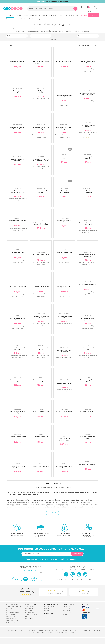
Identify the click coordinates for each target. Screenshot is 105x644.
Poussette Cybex (59, 633)
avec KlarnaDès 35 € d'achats (41, 531)
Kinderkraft (26, 495)
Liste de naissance (68, 606)
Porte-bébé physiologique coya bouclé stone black (41, 224)
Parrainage (66, 614)
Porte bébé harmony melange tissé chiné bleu (64, 383)
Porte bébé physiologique (32, 630)
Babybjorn (32, 492)
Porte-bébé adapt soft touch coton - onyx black (87, 94)
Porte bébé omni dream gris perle (18, 221)
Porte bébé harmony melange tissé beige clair (87, 319)
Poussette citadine (57, 630)
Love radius (50, 492)
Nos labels (47, 608)
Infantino (17, 495)
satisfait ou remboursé (64, 530)
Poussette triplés (88, 630)
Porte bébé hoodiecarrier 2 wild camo (41, 192)
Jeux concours (67, 610)
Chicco (88, 492)
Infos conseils (66, 608)
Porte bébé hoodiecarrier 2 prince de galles (64, 192)
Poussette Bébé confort (70, 633)
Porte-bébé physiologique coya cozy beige (64, 440)
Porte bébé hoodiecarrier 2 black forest (18, 62)
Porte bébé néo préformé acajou (87, 380)
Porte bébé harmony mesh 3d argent (64, 128)
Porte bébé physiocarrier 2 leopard (64, 62)
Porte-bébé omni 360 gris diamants (87, 126)
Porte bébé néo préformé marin (41, 380)
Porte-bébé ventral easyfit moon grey (41, 349)
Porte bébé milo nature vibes (64, 221)
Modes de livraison (11, 616)
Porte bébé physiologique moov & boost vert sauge (41, 160)
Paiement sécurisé (88, 605)
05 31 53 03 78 (88, 537)
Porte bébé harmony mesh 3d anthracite (64, 287)
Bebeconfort (80, 492)
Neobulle (41, 495)
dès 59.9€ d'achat (17, 531)
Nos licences (47, 610)
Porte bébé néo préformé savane (87, 158)
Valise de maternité (68, 612)
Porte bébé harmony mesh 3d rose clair (64, 351)
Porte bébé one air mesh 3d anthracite (18, 253)
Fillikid (10, 495)
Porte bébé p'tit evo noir (41, 437)
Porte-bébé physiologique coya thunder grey (64, 467)
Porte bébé (31, 633)
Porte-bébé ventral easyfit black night (18, 349)
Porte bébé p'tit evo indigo (64, 412)
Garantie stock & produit (12, 620)
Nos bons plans (29, 608)
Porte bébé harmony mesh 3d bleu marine (87, 224)
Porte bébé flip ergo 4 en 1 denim (41, 92)
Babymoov (60, 492)
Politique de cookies (11, 614)
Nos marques (28, 610)
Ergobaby (41, 492)
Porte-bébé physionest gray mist (64, 317)
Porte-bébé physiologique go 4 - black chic (87, 62)
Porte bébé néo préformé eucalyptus (18, 412)
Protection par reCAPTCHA (58, 641)
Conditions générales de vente (14, 606)
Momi (34, 495)
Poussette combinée (45, 630)
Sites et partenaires (49, 606)
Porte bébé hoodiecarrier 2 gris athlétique (87, 192)
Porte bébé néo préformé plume (87, 437)
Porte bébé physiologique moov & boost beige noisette (64, 96)
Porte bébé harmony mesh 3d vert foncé (87, 255)
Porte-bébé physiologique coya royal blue (41, 467)
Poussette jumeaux (77, 630)
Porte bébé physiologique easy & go (41, 128)
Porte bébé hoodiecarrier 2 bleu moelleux (18, 128)
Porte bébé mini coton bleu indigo (41, 317)
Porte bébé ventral (45, 487)
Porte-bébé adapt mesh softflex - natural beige (18, 192)
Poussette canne (67, 630)
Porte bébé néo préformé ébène (18, 380)
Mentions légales (29, 612)
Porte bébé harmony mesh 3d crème (18, 287)
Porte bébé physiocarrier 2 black (18, 92)
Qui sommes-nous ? (30, 606)
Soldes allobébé (29, 618)
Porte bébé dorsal (63, 487)
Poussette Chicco (40, 633)
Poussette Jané (49, 633)
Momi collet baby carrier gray (87, 349)
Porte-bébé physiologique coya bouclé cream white (18, 467)
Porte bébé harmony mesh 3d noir (41, 255)
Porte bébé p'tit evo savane (41, 412)
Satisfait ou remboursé (12, 622)
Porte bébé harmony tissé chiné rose (18, 319)
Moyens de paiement (11, 618)
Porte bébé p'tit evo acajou (18, 437)
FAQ (45, 615)
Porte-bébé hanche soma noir (64, 158)
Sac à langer (97, 630)
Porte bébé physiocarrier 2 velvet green (18, 160)
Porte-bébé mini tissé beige (87, 284)
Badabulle (70, 492)
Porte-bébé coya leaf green (87, 464)
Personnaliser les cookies (12, 612)
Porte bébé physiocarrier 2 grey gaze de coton (41, 62)
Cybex (94, 492)
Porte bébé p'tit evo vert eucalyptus (87, 412)
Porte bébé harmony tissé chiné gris (41, 287)
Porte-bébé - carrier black (64, 252)
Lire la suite (52, 513)
